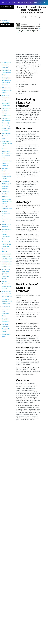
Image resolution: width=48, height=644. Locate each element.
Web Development (31, 17)
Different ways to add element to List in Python (7, 90)
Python (23, 17)
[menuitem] (6, 2)
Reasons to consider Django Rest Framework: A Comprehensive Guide (7, 153)
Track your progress (23, 2)
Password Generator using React (6, 214)
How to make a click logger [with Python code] (6, 121)
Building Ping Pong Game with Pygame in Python (7, 144)
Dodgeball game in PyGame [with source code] (7, 65)
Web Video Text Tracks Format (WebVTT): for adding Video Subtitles (6, 274)
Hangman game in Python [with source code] (7, 136)
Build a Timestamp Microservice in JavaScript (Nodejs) (7, 256)
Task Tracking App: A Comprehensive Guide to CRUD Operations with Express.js (7, 246)
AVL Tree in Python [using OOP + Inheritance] (7, 163)
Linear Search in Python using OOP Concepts (7, 176)
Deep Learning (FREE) (35, 2)
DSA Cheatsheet (6, 2)
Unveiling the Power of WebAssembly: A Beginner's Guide (7, 264)
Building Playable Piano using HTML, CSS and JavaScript (7, 294)
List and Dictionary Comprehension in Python (7, 73)
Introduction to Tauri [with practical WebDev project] (7, 301)
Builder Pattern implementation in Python (7, 98)
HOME (14, 2)
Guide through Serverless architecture (6, 194)
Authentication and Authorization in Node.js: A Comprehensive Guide (7, 234)
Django (39, 17)
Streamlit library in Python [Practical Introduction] (7, 128)
